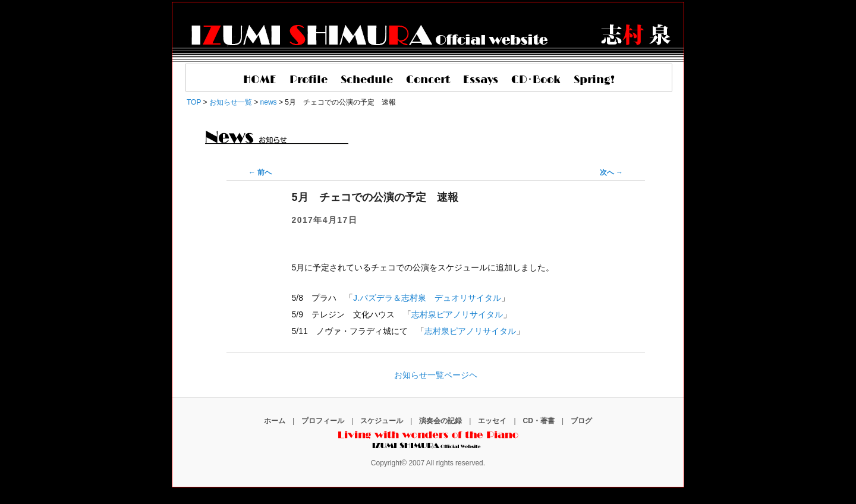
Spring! (594, 80)
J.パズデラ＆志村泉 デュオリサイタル (427, 298)
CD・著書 (539, 421)
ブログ (581, 421)
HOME (260, 80)
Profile (309, 80)
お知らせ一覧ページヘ (436, 375)
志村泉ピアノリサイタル (457, 314)
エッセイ (492, 421)
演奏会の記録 (440, 421)
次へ (611, 172)
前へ (260, 172)
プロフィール (323, 421)
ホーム (275, 421)
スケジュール (382, 421)
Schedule (367, 80)
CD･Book (536, 80)
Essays (481, 80)
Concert (428, 80)
